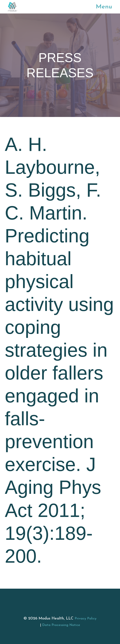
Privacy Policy (86, 619)
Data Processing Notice (61, 625)
